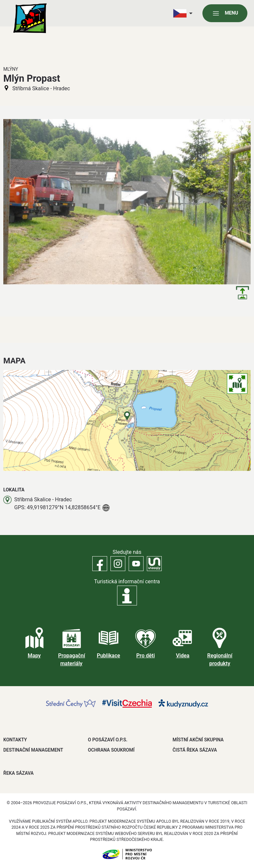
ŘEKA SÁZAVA (19, 773)
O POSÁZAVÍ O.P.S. (108, 740)
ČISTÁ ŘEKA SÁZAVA (195, 750)
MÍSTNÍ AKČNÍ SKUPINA (198, 740)
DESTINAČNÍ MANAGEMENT (33, 750)
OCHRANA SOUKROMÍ (111, 750)
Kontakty (15, 740)
